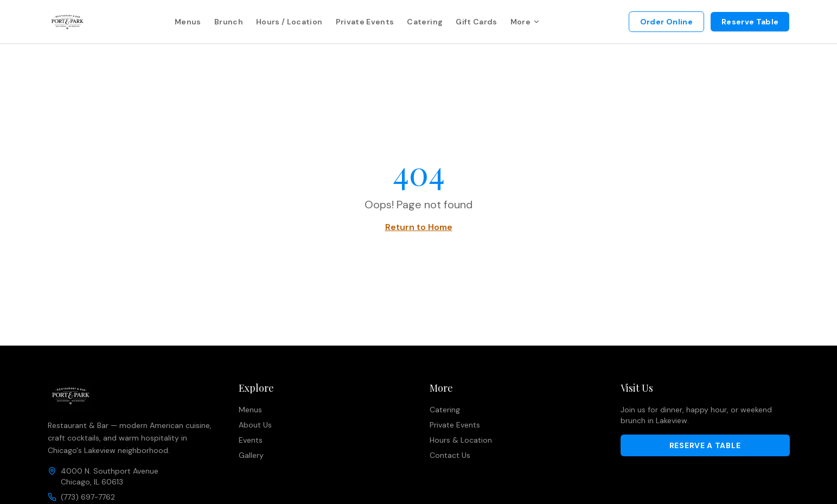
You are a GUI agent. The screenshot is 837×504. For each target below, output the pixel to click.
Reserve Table (750, 22)
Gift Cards (477, 22)
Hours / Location (289, 22)
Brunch (229, 22)
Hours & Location (461, 440)
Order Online (666, 22)
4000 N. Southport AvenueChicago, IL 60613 (110, 476)
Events (251, 440)
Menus (188, 22)
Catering (425, 22)
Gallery (251, 455)
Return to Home (419, 227)
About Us (255, 425)
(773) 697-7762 (88, 497)
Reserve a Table (705, 445)
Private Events (365, 22)
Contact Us (450, 455)
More (525, 22)
